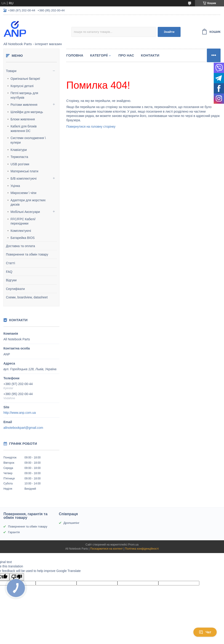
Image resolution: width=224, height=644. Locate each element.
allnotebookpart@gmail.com (23, 428)
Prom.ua (133, 545)
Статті (11, 263)
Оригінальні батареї (25, 79)
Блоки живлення (23, 119)
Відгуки (11, 280)
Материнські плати (24, 171)
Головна (75, 55)
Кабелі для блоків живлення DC (24, 129)
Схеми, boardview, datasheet (27, 297)
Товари (11, 71)
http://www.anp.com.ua (20, 413)
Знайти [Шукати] (169, 32)
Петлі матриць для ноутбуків (24, 95)
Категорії (99, 55)
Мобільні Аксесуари (25, 212)
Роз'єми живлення (24, 105)
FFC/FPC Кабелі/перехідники (23, 221)
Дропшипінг (72, 523)
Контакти (150, 55)
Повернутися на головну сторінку (91, 127)
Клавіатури (19, 150)
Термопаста (19, 157)
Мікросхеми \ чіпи (23, 193)
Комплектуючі (21, 231)
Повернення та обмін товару (27, 254)
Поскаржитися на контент (107, 549)
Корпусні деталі (22, 86)
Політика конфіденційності (142, 549)
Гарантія (14, 532)
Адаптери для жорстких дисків (28, 202)
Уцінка (15, 186)
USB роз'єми (20, 164)
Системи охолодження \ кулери (28, 140)
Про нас (126, 55)
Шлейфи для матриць (27, 112)
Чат (205, 632)
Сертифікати (15, 289)
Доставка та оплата (20, 246)
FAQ (9, 272)
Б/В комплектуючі (24, 178)
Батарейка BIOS (23, 238)
